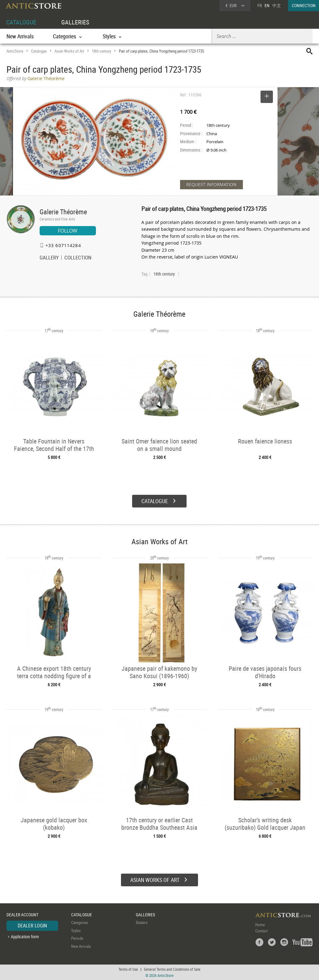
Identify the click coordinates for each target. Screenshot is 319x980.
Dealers (142, 922)
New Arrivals (20, 36)
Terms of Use (128, 969)
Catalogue (39, 51)
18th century (101, 51)
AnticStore (15, 51)
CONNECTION (304, 5)
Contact (261, 931)
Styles (76, 931)
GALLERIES (75, 22)
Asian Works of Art (69, 51)
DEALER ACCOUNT (22, 915)
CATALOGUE (21, 22)
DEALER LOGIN (32, 926)
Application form (25, 937)
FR (260, 5)
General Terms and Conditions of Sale (172, 969)
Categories (80, 922)
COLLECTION (78, 258)
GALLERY (49, 258)
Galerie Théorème (63, 212)
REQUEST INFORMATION (211, 184)
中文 (277, 5)
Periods (77, 938)
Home (260, 925)
